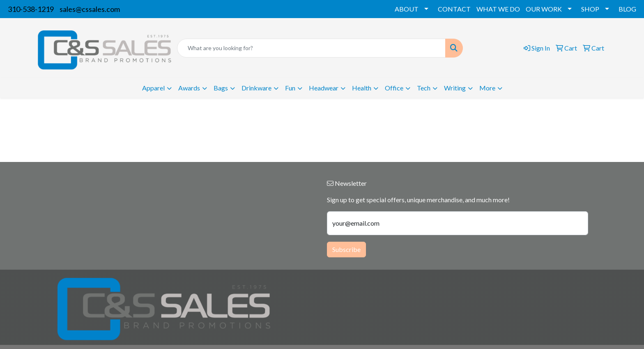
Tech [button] (424, 88)
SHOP (590, 9)
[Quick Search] (311, 48)
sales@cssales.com (90, 9)
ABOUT (407, 9)
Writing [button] (455, 88)
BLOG (627, 9)
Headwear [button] (324, 88)
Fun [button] (290, 88)
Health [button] (362, 88)
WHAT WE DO (498, 9)
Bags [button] (221, 88)
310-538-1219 (31, 9)
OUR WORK (544, 9)
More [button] (487, 88)
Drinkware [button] (256, 88)
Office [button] (394, 88)
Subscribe (346, 249)
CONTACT (454, 9)
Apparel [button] (153, 88)
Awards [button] (189, 88)
